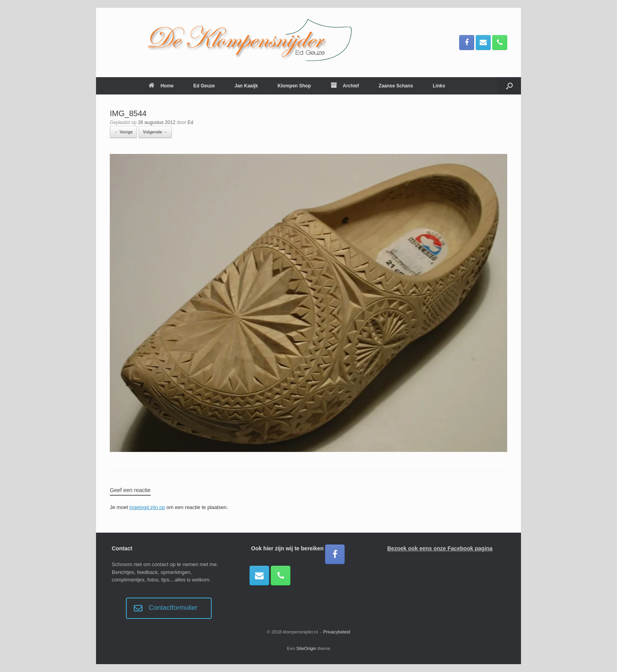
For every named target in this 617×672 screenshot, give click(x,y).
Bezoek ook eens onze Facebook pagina (440, 548)
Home (161, 86)
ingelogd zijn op (147, 507)
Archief (345, 86)
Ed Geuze (204, 86)
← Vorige (123, 132)
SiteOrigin (306, 648)
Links (439, 86)
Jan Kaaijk (246, 86)
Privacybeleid (336, 632)
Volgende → (155, 132)
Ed (191, 122)
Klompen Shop (294, 86)
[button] (509, 86)
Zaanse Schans (396, 86)
